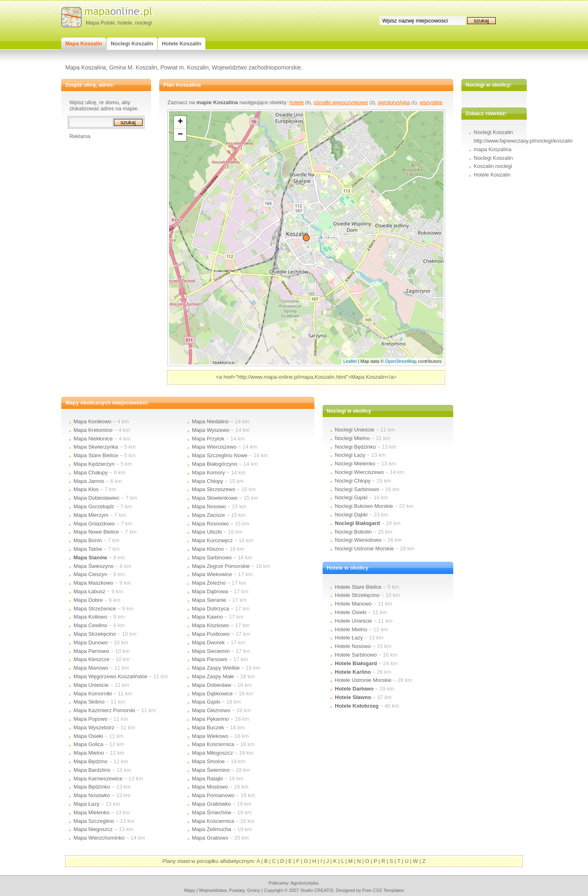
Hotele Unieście (353, 621)
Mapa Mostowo (210, 787)
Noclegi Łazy (350, 455)
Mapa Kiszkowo (210, 625)
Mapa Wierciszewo (214, 447)
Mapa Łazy (87, 804)
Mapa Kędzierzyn (94, 464)
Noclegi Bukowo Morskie (364, 506)
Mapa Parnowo (91, 651)
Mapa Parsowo (210, 659)
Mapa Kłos (86, 489)
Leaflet (350, 361)
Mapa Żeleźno (209, 583)
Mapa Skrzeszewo (214, 489)
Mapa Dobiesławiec (97, 498)
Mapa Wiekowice (212, 574)
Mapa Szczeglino (94, 821)
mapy (190, 890)
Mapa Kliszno (208, 549)
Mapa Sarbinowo (212, 557)
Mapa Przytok (208, 439)
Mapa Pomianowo (213, 795)
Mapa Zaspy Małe (213, 676)
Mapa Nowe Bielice (96, 532)
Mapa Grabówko (211, 804)
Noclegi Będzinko (355, 447)
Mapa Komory (208, 473)
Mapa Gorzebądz (94, 506)
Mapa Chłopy (208, 481)
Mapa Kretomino (93, 430)
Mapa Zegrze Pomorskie (221, 566)
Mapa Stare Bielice (96, 455)
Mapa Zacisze (208, 515)
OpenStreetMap (401, 361)
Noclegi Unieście (355, 430)
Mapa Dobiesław (212, 685)
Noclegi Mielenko (355, 464)
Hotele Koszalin (492, 175)
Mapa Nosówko (92, 795)
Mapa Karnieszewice (98, 779)
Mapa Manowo (91, 668)
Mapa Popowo (90, 719)
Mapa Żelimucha (212, 829)
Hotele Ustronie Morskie (363, 680)
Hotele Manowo (353, 604)
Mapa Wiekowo (210, 736)
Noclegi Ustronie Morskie (364, 549)
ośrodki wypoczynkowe (341, 102)
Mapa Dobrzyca (210, 609)
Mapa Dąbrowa (210, 591)
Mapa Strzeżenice (95, 609)
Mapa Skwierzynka (96, 447)
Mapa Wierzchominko (99, 838)
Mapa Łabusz (89, 591)
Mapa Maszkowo (94, 583)
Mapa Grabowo (210, 838)
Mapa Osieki (88, 736)
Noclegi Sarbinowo (357, 489)
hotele (125, 23)
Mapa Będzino (90, 761)
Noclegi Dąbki (351, 515)
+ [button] (180, 122)
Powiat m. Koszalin (185, 67)
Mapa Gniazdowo (94, 524)
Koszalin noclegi (493, 166)
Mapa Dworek (208, 642)
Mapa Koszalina (86, 67)
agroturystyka (394, 102)
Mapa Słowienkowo (215, 498)
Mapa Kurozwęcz (212, 540)
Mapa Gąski (206, 702)
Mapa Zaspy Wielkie (216, 668)
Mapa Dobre (88, 600)
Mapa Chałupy (91, 473)
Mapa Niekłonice (93, 439)
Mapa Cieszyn (90, 574)
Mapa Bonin (88, 540)
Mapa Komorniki (93, 694)
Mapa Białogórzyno (215, 464)
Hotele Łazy (349, 638)
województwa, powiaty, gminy (229, 890)
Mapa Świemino (211, 770)
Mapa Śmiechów (212, 812)
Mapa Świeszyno (94, 566)
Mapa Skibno (89, 702)
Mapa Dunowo (91, 642)
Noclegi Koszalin (493, 158)
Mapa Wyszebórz (94, 727)
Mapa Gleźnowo (211, 710)
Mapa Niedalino (210, 421)
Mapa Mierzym (91, 515)
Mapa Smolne (208, 761)
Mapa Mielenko (91, 812)
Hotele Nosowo (353, 646)
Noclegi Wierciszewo (359, 472)
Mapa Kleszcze (91, 659)
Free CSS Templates (383, 890)
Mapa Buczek (208, 727)
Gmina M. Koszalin (133, 67)
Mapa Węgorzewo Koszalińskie (110, 676)
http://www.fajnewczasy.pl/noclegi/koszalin (523, 141)
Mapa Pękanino (210, 719)
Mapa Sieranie (209, 600)
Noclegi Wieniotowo (358, 540)
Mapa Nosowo (209, 506)
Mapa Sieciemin (211, 651)
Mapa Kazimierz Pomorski (104, 710)
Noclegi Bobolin (353, 532)
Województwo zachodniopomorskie (256, 67)
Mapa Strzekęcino (95, 634)
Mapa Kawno (207, 617)
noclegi (144, 23)
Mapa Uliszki (207, 532)
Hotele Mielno (351, 629)
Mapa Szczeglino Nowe (220, 455)
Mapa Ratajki (207, 779)
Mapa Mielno (89, 753)
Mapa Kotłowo (90, 617)
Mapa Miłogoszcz (212, 753)
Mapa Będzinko (92, 787)
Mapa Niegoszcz (93, 829)
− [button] (180, 135)
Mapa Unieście (91, 685)
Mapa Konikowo (92, 421)
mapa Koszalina (493, 149)
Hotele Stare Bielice (358, 587)
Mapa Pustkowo (211, 634)
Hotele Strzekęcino (357, 595)
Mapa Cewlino (90, 625)
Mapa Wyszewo (211, 430)
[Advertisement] (102, 262)
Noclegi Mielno (352, 438)
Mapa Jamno (89, 481)
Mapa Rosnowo (210, 524)
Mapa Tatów (88, 549)
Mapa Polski (100, 23)
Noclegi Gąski (351, 497)
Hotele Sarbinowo (356, 655)
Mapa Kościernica (213, 744)
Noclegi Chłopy (353, 481)
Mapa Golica (88, 744)
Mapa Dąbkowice (212, 694)
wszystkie (431, 102)
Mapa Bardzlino (92, 770)
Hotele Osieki (351, 612)
